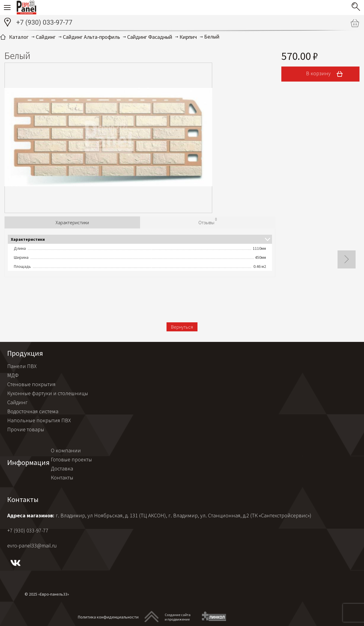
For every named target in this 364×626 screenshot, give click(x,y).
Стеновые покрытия (31, 384)
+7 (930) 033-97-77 (44, 22)
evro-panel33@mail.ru (32, 545)
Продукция (25, 353)
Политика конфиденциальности (108, 617)
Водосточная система (33, 411)
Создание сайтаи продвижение (178, 617)
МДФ (13, 375)
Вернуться (182, 327)
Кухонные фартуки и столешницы (48, 393)
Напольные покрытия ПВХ (39, 420)
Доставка (62, 468)
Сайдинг (17, 402)
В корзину (326, 74)
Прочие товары (26, 429)
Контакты (62, 477)
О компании (66, 450)
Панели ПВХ (22, 366)
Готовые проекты (71, 459)
